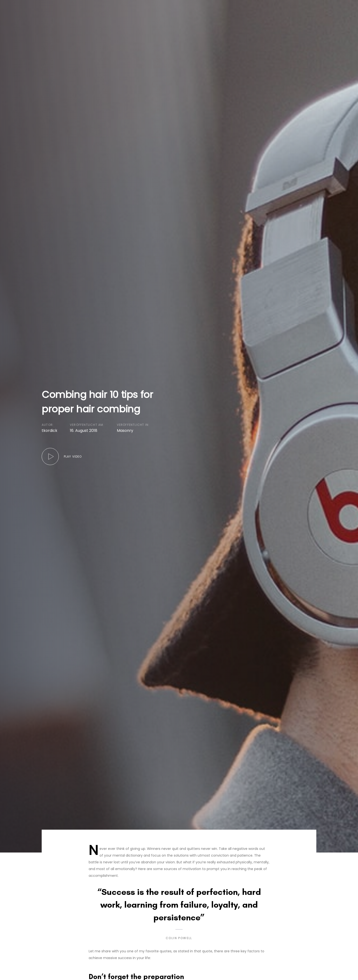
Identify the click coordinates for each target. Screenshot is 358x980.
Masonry (125, 430)
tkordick (50, 430)
